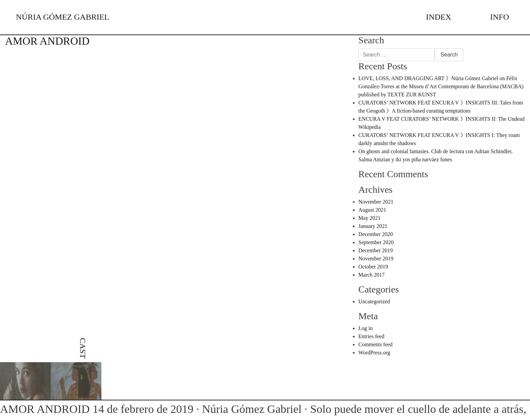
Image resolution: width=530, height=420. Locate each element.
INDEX (439, 17)
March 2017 (371, 275)
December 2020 (376, 234)
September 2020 (376, 242)
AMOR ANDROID (47, 41)
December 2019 (376, 250)
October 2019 (373, 267)
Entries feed (371, 336)
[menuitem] (83, 356)
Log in (365, 328)
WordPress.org (374, 353)
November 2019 (376, 259)
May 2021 (369, 218)
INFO (500, 17)
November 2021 (376, 202)
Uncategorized (374, 301)
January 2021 (373, 226)
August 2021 (372, 210)
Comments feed (375, 344)
